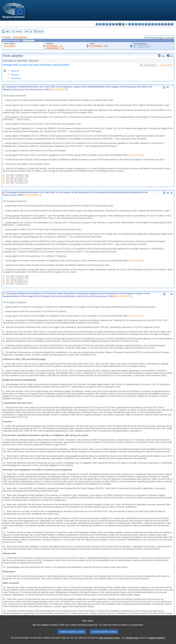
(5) (4, 183)
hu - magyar (143, 24)
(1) (4, 175)
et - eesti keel (113, 24)
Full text (40, 31)
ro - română (159, 24)
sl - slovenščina (166, 24)
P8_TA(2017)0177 (142, 46)
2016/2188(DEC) (20, 37)
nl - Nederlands (149, 24)
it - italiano (133, 24)
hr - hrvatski (130, 24)
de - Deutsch (110, 24)
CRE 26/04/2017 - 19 (55, 48)
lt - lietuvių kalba (139, 24)
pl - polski (153, 24)
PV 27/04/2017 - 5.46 (99, 46)
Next (27, 31)
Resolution (16, 78)
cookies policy (132, 641)
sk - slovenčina (162, 24)
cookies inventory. (156, 641)
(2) (4, 177)
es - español (100, 24)
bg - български (97, 24)
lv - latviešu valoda (136, 24)
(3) (4, 179)
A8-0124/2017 (10, 46)
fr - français (123, 24)
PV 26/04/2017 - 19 (54, 46)
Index (7, 31)
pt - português (156, 24)
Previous (19, 31)
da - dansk (107, 24)
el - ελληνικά (117, 24)
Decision (15, 71)
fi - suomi (169, 24)
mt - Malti (146, 24)
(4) (4, 181)
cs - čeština (104, 24)
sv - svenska (172, 24)
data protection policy (109, 641)
